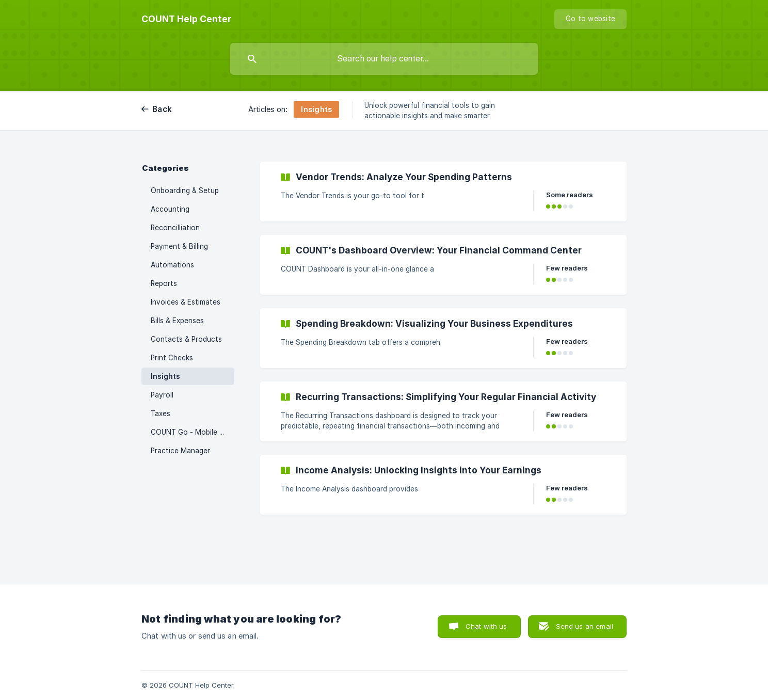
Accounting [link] (170, 209)
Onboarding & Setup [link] (185, 190)
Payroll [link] (162, 395)
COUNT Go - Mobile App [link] (191, 432)
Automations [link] (172, 265)
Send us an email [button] (585, 626)
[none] (186, 19)
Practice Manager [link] (180, 451)
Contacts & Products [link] (186, 339)
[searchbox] (384, 59)
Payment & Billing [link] (179, 246)
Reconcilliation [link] (175, 228)
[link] (443, 192)
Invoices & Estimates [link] (186, 302)
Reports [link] (164, 283)
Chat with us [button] (486, 626)
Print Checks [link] (172, 358)
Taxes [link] (161, 413)
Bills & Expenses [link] (177, 321)
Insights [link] (165, 376)
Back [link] (162, 109)
